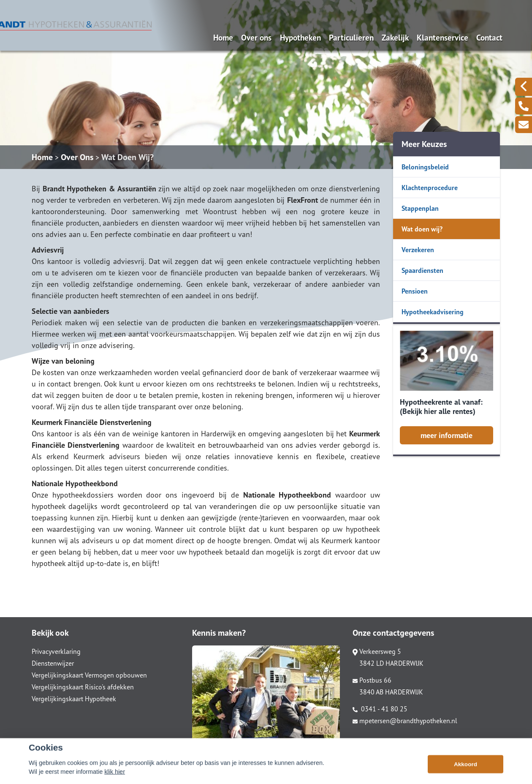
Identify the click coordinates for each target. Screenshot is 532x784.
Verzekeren (418, 250)
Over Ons (77, 157)
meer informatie (446, 435)
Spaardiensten (422, 270)
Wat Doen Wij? (128, 157)
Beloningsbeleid (425, 167)
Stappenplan (420, 208)
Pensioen (415, 291)
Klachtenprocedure (430, 188)
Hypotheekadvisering (433, 312)
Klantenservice (442, 37)
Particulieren (351, 37)
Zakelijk (395, 37)
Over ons (256, 37)
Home (223, 37)
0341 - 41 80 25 (380, 709)
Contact (489, 37)
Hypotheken (300, 37)
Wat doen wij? (422, 229)
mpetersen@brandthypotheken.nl (405, 721)
